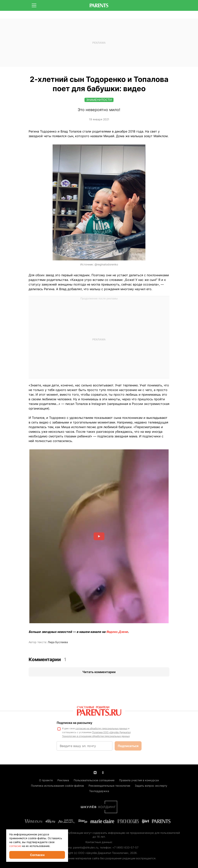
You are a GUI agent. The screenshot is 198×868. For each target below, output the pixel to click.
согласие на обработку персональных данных (101, 728)
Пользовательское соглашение (94, 780)
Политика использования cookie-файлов (57, 786)
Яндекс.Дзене (117, 632)
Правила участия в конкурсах (139, 780)
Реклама (63, 780)
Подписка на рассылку (74, 723)
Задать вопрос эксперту (151, 786)
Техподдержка (99, 791)
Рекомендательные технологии (109, 786)
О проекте (46, 780)
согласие (15, 846)
